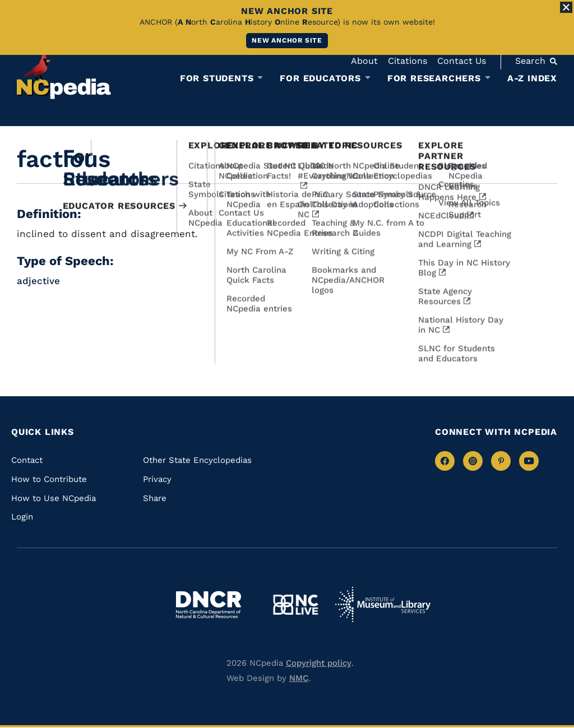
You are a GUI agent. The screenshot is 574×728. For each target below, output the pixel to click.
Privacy (157, 479)
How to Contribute (49, 479)
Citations (408, 61)
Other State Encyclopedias (197, 460)
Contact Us (462, 61)
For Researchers (434, 78)
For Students (217, 78)
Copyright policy (319, 663)
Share (155, 498)
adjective (38, 281)
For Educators (320, 78)
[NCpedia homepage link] (64, 75)
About (364, 61)
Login (22, 517)
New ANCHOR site (287, 40)
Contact (27, 460)
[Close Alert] (566, 7)
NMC (299, 678)
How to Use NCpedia (54, 498)
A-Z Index (532, 78)
